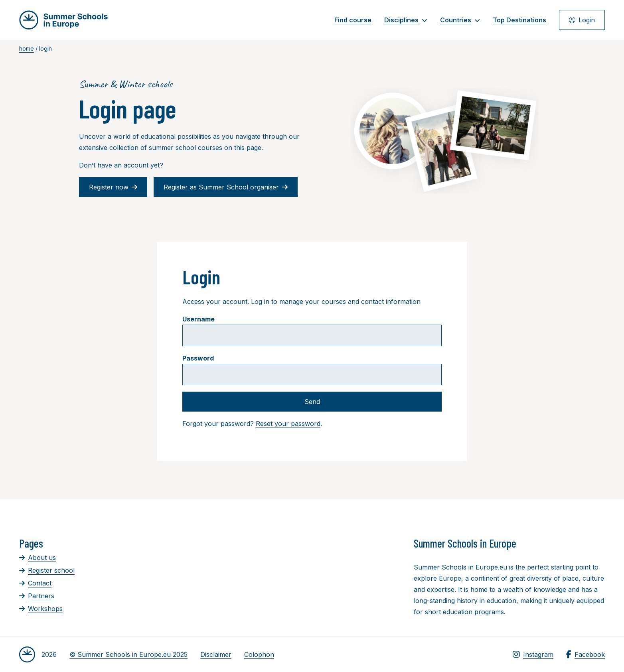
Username (198, 319)
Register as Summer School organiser (226, 187)
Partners (37, 596)
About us (38, 558)
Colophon (259, 654)
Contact (35, 583)
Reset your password (288, 424)
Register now (113, 187)
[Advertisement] (296, 580)
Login (582, 20)
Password (198, 358)
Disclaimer (216, 654)
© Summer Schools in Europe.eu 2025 (128, 654)
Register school (47, 570)
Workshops (41, 609)
